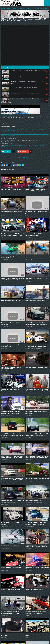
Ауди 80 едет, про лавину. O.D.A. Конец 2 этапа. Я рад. (11, 368)
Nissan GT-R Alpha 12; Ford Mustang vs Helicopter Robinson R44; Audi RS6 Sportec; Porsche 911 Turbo (12, 479)
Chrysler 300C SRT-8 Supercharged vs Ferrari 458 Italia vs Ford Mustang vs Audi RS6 (12, 457)
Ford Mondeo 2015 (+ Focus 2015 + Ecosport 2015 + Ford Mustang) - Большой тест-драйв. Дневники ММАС (13, 412)
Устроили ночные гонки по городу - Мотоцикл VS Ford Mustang (36, 612)
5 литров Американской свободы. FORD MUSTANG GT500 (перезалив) (36, 323)
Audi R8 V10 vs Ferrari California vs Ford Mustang (37, 479)
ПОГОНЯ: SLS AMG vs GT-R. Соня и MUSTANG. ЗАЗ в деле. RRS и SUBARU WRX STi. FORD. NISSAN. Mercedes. (37, 546)
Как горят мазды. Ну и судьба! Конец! (37, 367)
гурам (17, 146)
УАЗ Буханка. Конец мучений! (10, 545)
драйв (36, 146)
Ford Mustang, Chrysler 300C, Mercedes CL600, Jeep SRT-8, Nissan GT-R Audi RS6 (37, 457)
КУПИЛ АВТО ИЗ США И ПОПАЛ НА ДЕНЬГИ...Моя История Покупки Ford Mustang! (37, 212)
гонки (6, 146)
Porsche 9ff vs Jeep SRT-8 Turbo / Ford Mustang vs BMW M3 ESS (12, 501)
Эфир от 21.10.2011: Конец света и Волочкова (11, 390)
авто (29, 146)
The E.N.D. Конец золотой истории (11, 189)
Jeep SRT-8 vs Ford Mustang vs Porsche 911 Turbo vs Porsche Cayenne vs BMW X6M (13, 435)
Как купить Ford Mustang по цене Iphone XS (35, 634)
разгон (3, 147)
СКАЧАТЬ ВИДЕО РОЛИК (25, 158)
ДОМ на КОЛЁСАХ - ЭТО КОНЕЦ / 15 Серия (36, 279)
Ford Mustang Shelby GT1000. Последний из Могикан (34, 234)
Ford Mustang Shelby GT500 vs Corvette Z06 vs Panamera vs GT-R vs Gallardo (36, 501)
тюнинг (42, 146)
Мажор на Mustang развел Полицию (12, 567)
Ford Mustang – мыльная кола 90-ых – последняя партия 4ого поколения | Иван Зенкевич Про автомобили (37, 346)
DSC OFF (20, 116)
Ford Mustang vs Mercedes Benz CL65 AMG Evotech (36, 412)
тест (33, 146)
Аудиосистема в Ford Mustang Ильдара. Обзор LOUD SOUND (10, 612)
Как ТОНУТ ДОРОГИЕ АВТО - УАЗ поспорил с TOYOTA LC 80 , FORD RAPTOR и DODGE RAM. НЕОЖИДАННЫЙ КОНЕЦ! (36, 523)
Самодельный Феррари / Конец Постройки (11, 323)
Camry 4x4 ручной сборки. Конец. (36, 300)
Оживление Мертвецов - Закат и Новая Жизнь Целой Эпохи (13, 257)
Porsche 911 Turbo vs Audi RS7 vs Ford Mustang (12, 523)
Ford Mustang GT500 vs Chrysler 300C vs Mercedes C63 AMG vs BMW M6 (37, 434)
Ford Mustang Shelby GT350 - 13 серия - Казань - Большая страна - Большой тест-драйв (37, 390)
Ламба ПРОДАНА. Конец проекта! (36, 256)
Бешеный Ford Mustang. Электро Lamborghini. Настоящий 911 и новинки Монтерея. (37, 190)
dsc (10, 146)
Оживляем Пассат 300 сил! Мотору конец (12, 212)
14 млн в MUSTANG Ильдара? (34, 589)
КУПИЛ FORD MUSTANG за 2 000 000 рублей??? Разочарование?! (12, 279)
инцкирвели (22, 146)
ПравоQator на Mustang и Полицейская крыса (37, 568)
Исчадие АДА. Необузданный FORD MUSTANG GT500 (12, 346)
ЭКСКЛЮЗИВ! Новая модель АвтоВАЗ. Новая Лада (13, 634)
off (13, 146)
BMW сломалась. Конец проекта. (11, 300)
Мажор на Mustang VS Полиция (11, 589)
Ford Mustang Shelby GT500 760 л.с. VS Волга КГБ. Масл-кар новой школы (13, 234)
